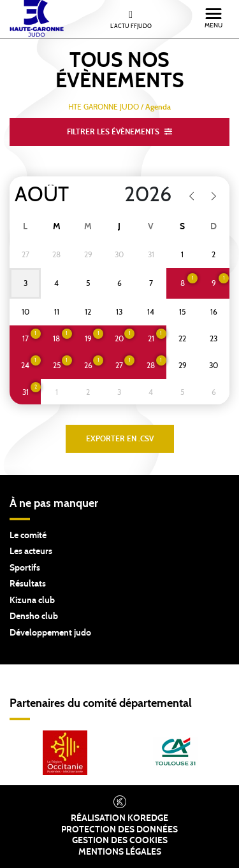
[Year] (140, 195)
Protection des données (119, 830)
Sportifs (25, 568)
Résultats (28, 584)
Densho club (34, 616)
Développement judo (50, 633)
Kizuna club (32, 601)
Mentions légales (120, 852)
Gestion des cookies (120, 841)
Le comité (28, 536)
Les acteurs (31, 551)
